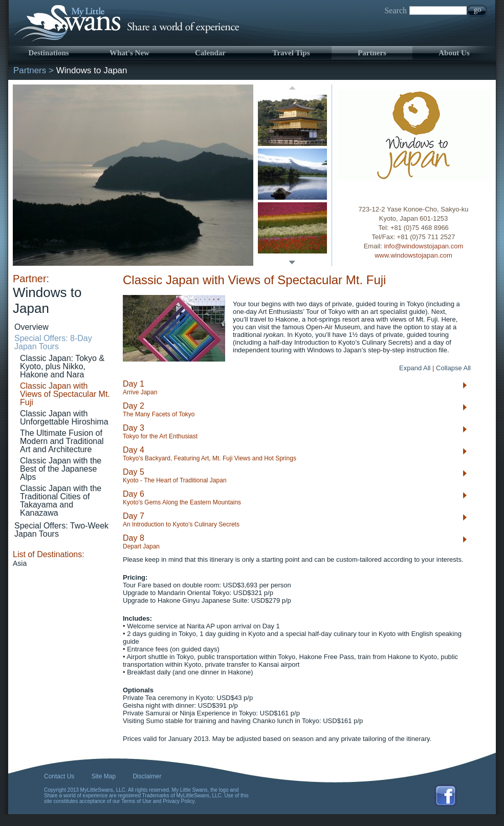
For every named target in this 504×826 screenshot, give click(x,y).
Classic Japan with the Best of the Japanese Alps (61, 469)
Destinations (48, 53)
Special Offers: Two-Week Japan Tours (61, 530)
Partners (372, 53)
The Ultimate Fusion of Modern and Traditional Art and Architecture (62, 441)
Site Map (104, 776)
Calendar (210, 53)
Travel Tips (291, 53)
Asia (20, 563)
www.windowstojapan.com (413, 255)
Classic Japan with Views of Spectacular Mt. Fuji (65, 394)
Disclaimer (147, 776)
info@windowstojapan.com (423, 246)
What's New (129, 53)
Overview (31, 327)
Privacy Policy (179, 801)
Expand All (415, 368)
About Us (454, 53)
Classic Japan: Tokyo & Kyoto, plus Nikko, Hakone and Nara (62, 366)
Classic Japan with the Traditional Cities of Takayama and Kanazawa (61, 501)
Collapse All (453, 368)
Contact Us (59, 776)
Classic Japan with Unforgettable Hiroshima (64, 418)
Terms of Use (136, 801)
